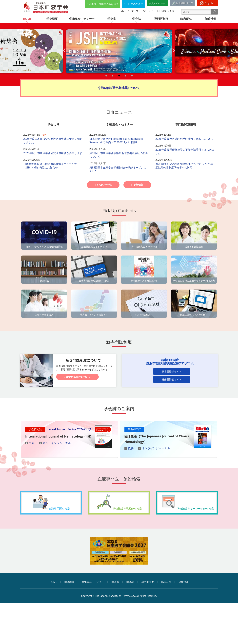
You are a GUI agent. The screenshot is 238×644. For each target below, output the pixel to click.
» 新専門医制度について (77, 377)
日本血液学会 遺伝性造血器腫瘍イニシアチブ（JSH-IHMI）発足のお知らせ (50, 166)
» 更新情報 (137, 185)
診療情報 (184, 582)
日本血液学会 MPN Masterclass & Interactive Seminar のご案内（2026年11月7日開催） (116, 140)
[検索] (215, 12)
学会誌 (130, 582)
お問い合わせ (167, 11)
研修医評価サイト (172, 380)
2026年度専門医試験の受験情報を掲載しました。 (185, 139)
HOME (53, 582)
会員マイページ (157, 3)
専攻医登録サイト (172, 372)
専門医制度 (148, 582)
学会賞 (115, 582)
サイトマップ (131, 11)
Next (174, 54)
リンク (150, 11)
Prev (65, 54)
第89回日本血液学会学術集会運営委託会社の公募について (119, 155)
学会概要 (69, 582)
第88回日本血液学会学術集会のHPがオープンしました (118, 169)
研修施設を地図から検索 (119, 501)
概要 (32, 443)
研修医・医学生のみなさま (104, 4)
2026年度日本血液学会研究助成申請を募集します (53, 153)
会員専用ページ (184, 3)
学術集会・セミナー (93, 582)
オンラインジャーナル (57, 443)
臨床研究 (166, 582)
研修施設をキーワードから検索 (187, 501)
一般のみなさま (134, 4)
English (209, 3)
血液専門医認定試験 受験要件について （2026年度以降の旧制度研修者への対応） (184, 166)
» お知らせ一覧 (103, 185)
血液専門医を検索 (51, 501)
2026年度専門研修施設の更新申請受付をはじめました (185, 151)
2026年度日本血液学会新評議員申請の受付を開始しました (53, 140)
